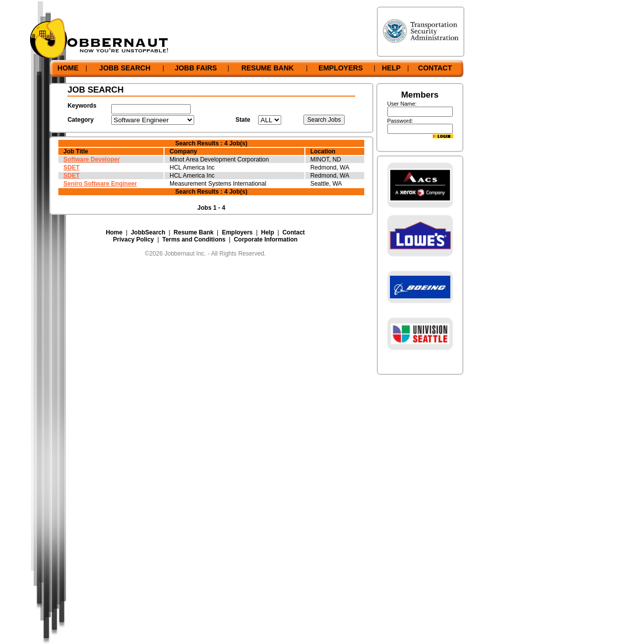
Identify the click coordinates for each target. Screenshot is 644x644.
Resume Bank (193, 232)
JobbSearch (148, 232)
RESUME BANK (268, 68)
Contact (294, 232)
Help (268, 232)
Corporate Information (266, 239)
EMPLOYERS (341, 68)
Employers (237, 232)
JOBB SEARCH (125, 68)
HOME (68, 68)
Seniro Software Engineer (100, 184)
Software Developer (92, 159)
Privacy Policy (134, 239)
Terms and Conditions (194, 239)
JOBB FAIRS (196, 68)
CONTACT (435, 68)
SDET (71, 168)
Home (114, 232)
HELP (391, 68)
